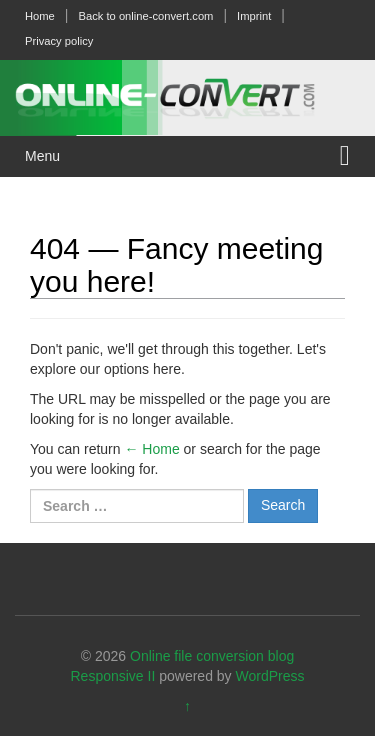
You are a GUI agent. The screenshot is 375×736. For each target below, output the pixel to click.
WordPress (270, 676)
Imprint (254, 16)
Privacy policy (59, 41)
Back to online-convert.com (145, 16)
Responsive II (113, 676)
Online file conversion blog (212, 656)
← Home (151, 449)
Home (40, 16)
